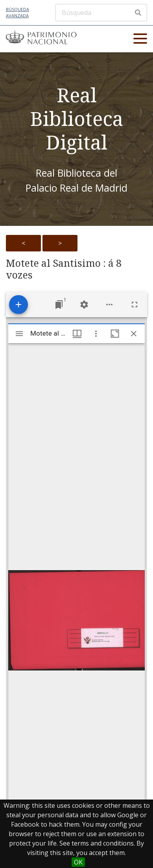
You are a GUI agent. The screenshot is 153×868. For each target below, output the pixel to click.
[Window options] (96, 334)
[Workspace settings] (84, 305)
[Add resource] (18, 305)
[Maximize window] (115, 334)
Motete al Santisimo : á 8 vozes (64, 269)
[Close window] (134, 334)
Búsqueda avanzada (18, 13)
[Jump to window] (59, 305)
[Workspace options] (109, 305)
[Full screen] (135, 305)
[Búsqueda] (101, 13)
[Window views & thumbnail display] (77, 334)
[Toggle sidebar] (19, 334)
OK (78, 862)
